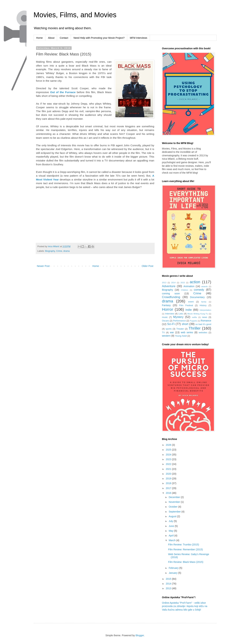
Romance (206, 321)
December (175, 497)
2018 (169, 483)
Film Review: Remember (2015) (185, 549)
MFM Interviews (139, 38)
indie (189, 310)
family (204, 302)
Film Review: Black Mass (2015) (186, 562)
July (171, 521)
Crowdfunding (171, 297)
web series (187, 332)
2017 (169, 488)
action (195, 282)
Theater (180, 329)
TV (163, 333)
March (173, 540)
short (185, 324)
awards (204, 286)
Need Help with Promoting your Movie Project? (99, 38)
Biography (50, 251)
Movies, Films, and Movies (75, 15)
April (172, 536)
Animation (189, 286)
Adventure (169, 286)
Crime (59, 251)
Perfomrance (179, 321)
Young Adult (181, 336)
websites (203, 333)
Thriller (195, 328)
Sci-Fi (171, 324)
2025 (169, 450)
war (172, 332)
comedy (199, 290)
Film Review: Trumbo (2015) (183, 545)
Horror (168, 309)
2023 (169, 459)
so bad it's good (203, 324)
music (165, 317)
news (205, 317)
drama (67, 251)
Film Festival (186, 305)
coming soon (171, 293)
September (175, 512)
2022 (169, 464)
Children (185, 290)
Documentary (197, 297)
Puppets (193, 321)
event (191, 302)
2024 (169, 455)
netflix (194, 317)
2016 (169, 493)
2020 (169, 474)
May (171, 531)
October (173, 507)
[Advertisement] (66, 214)
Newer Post (43, 266)
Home (39, 38)
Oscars (166, 321)
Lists (181, 314)
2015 (183, 283)
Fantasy (166, 305)
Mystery (178, 317)
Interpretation (205, 310)
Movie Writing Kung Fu (198, 314)
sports (169, 329)
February (174, 568)
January (173, 573)
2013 (164, 283)
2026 (169, 445)
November (175, 502)
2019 (169, 479)
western (166, 336)
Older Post (147, 266)
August (173, 516)
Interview (170, 314)
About (51, 38)
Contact (64, 38)
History (203, 305)
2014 (173, 283)
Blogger (140, 635)
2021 (169, 469)
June (172, 526)
